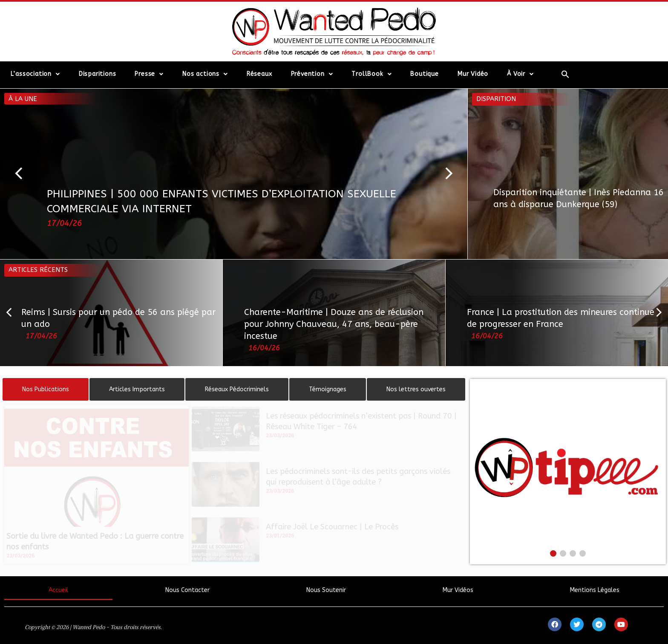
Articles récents (38, 270)
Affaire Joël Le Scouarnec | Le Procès (332, 527)
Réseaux (259, 74)
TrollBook (371, 74)
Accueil (59, 590)
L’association (35, 74)
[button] (23, 174)
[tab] (46, 389)
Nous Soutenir (326, 590)
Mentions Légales (595, 590)
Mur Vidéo (473, 74)
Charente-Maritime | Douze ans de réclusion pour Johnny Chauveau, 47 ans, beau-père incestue (334, 324)
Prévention (312, 74)
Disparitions (98, 74)
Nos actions (205, 74)
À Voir (520, 74)
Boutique (424, 74)
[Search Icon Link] (565, 74)
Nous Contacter (187, 590)
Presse (149, 74)
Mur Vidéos (458, 590)
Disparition (496, 99)
